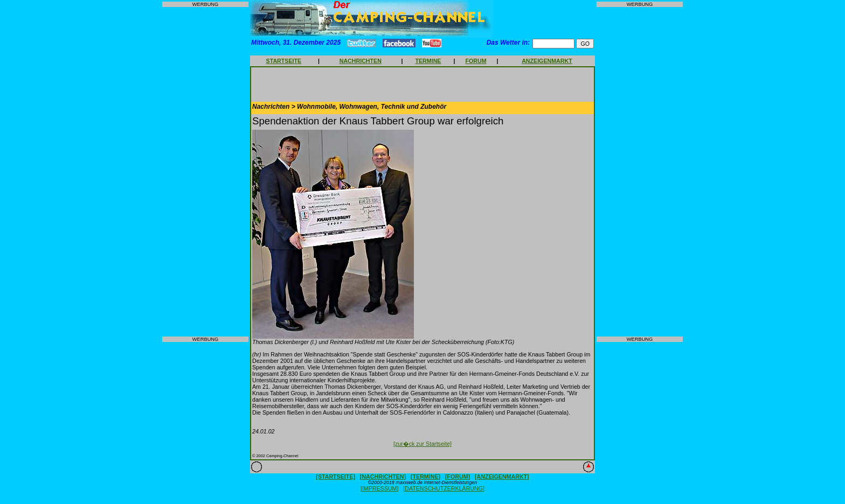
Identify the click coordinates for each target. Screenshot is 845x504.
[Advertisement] (205, 172)
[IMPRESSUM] (379, 488)
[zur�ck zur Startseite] (422, 444)
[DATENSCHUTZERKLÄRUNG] (444, 488)
